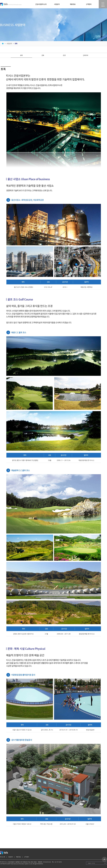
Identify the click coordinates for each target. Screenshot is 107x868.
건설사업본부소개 (41, 4)
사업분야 (57, 4)
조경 (64, 55)
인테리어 (86, 55)
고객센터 (89, 4)
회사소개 (2, 857)
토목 (21, 55)
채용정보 (73, 4)
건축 (43, 55)
